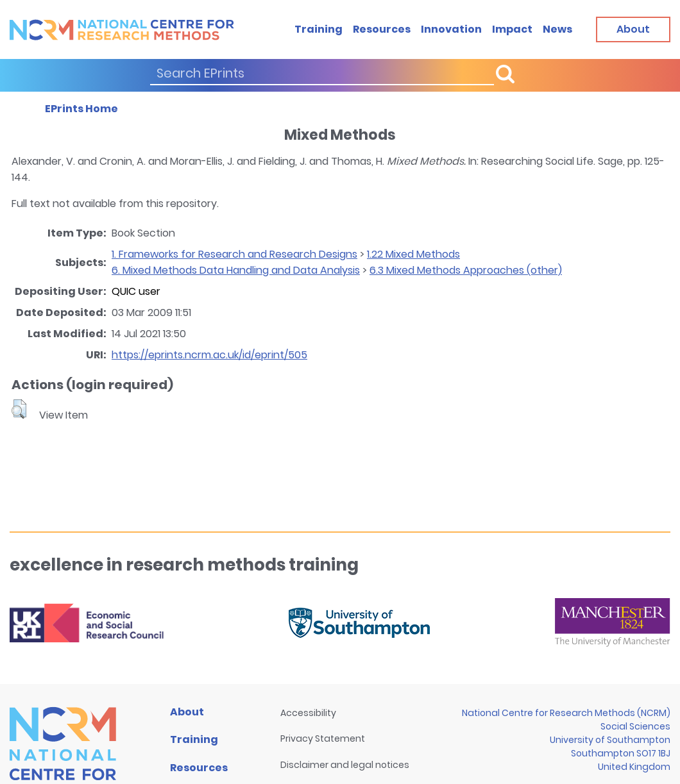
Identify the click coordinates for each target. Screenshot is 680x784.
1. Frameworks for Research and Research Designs (234, 254)
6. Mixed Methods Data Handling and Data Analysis (236, 270)
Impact (512, 29)
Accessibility (308, 713)
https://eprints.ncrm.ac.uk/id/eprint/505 (209, 355)
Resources (382, 29)
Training (319, 29)
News (557, 29)
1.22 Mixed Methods (413, 254)
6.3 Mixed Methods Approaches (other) (466, 270)
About (187, 712)
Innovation (451, 29)
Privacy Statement (323, 738)
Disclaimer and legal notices (345, 765)
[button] (19, 409)
